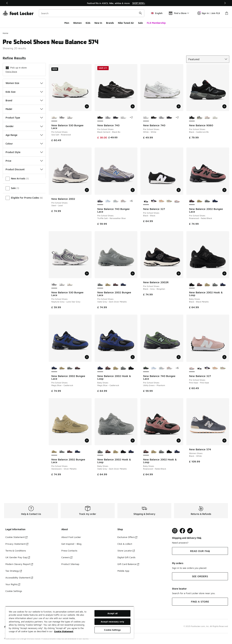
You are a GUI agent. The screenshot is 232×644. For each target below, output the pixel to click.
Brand (24, 100)
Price (24, 161)
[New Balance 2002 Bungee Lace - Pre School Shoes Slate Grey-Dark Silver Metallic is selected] (100, 285)
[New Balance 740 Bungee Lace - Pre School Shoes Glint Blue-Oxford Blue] (108, 201)
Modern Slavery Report (19, 564)
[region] (116, 3)
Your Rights (13, 584)
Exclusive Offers (127, 537)
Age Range (24, 135)
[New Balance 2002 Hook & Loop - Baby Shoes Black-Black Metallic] (131, 368)
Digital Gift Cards (126, 557)
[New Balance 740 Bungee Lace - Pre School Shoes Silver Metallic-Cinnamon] (123, 201)
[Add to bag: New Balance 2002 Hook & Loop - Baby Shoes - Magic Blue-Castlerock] (133, 357)
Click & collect (125, 544)
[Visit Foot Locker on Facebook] (182, 531)
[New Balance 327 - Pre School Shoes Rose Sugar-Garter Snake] (169, 201)
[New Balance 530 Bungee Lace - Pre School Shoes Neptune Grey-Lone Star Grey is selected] (54, 285)
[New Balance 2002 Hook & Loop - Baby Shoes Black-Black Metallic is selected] (192, 285)
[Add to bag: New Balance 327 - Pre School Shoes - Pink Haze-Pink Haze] (224, 357)
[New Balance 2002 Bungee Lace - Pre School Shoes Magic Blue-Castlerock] (215, 201)
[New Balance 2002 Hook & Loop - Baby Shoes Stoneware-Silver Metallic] (207, 285)
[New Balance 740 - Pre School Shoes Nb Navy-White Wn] (108, 118)
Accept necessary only (112, 622)
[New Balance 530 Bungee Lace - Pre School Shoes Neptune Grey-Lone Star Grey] (62, 118)
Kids (88, 23)
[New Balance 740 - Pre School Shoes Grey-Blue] (116, 118)
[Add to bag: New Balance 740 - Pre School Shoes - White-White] (179, 106)
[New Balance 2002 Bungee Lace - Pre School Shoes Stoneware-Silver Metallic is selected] (54, 452)
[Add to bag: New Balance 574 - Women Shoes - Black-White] (224, 441)
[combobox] (92, 13)
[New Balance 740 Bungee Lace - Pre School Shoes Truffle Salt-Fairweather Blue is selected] (100, 201)
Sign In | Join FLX (209, 13)
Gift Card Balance (128, 564)
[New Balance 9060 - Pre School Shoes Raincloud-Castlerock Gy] (200, 118)
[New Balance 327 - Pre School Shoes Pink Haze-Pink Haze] (177, 201)
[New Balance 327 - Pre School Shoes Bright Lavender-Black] (154, 201)
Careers (67, 557)
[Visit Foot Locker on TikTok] (190, 531)
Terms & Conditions (16, 551)
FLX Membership (156, 23)
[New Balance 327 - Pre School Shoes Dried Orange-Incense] (162, 201)
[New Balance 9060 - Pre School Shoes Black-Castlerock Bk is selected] (192, 118)
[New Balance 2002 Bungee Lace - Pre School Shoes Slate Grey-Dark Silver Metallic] (207, 201)
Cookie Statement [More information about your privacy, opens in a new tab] (64, 631)
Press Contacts (69, 551)
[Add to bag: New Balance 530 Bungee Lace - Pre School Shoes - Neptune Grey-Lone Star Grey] (87, 273)
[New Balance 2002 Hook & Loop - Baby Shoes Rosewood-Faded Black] (200, 285)
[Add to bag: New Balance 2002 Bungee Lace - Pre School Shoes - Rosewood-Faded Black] (224, 190)
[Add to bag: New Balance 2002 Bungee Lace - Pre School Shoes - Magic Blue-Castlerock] (87, 357)
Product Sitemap (70, 564)
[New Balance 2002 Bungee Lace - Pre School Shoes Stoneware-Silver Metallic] (200, 201)
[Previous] (7, 3)
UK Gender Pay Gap (18, 557)
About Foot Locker (71, 537)
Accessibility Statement (19, 577)
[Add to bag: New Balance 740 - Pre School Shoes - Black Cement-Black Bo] (133, 106)
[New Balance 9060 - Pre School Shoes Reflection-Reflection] (215, 118)
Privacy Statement (17, 544)
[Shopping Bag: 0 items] (227, 13)
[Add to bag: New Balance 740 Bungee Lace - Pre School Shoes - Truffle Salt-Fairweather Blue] (133, 190)
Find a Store (11, 72)
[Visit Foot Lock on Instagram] (175, 531)
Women (77, 23)
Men (67, 23)
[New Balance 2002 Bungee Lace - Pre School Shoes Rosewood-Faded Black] (116, 285)
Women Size (24, 83)
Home (5, 33)
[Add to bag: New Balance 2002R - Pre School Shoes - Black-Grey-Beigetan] (179, 273)
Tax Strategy (14, 571)
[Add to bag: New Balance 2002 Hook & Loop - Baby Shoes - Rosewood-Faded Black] (179, 441)
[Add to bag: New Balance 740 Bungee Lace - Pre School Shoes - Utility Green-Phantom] (179, 357)
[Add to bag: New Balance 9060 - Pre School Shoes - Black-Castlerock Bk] (224, 106)
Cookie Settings (14, 591)
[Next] (225, 3)
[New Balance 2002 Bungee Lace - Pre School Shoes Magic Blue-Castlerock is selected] (54, 368)
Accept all (112, 613)
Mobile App (123, 571)
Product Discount (24, 169)
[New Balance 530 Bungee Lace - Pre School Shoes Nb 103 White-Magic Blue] (70, 118)
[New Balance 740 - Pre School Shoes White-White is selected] (146, 118)
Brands (110, 23)
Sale (140, 23)
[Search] (92, 13)
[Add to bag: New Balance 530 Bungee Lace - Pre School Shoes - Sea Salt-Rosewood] (87, 106)
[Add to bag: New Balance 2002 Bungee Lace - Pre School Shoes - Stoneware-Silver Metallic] (87, 441)
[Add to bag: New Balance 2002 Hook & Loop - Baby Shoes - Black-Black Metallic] (224, 273)
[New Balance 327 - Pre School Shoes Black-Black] (200, 368)
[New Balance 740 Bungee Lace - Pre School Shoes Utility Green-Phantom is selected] (146, 368)
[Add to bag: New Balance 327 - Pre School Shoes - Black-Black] (179, 190)
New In (98, 23)
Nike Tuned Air (126, 23)
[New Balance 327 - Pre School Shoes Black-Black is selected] (146, 201)
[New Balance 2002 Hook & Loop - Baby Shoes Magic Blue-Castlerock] (223, 285)
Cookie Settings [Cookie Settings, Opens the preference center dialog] (112, 630)
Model (24, 109)
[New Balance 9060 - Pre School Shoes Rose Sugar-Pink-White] (207, 118)
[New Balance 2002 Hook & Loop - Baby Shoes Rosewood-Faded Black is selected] (146, 452)
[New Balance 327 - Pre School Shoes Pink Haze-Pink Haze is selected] (192, 368)
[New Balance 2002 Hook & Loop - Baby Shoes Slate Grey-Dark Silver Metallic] (215, 285)
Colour (24, 144)
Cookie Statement (16, 537)
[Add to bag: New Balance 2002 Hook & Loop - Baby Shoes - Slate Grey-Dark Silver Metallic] (133, 441)
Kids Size (24, 92)
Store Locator (126, 551)
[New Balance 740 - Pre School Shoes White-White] (123, 118)
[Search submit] (140, 13)
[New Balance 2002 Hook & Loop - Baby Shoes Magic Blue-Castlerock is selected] (100, 368)
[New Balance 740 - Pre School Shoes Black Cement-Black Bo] (154, 118)
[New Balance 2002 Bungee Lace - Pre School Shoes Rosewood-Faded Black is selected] (192, 201)
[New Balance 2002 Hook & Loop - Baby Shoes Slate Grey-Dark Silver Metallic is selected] (100, 452)
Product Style (24, 152)
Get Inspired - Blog (71, 544)
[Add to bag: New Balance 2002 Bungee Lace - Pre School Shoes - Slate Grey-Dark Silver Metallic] (133, 273)
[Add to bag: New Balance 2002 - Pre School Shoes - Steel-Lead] (87, 190)
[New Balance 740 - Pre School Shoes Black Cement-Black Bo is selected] (100, 118)
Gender (24, 126)
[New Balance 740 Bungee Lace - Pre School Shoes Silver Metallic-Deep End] (116, 201)
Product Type (24, 118)
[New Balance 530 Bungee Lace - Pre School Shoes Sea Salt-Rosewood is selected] (54, 118)
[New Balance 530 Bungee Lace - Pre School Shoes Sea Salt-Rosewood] (70, 285)
